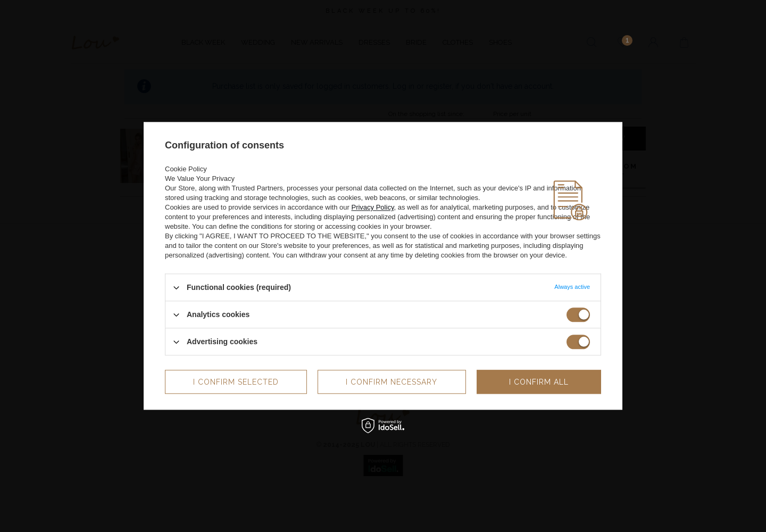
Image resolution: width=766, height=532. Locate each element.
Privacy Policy (372, 207)
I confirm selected (236, 382)
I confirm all (539, 382)
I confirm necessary (392, 382)
